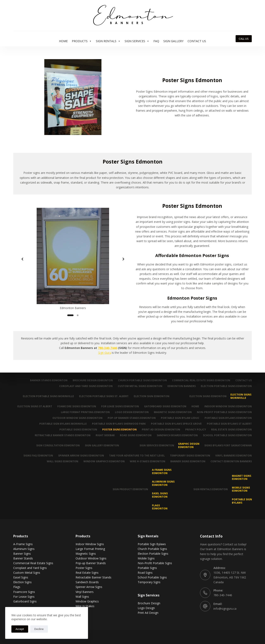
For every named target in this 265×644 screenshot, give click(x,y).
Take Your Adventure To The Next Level (137, 456)
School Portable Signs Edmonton (227, 435)
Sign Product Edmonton (130, 489)
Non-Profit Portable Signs (155, 563)
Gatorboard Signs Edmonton (165, 406)
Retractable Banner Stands (93, 577)
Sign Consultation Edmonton (58, 445)
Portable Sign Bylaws (242, 501)
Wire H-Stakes (85, 606)
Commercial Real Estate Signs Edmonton (201, 380)
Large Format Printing (90, 549)
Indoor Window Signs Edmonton (228, 406)
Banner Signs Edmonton (188, 461)
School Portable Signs (152, 577)
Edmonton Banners (182, 386)
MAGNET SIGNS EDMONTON (242, 477)
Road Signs (145, 573)
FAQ (156, 41)
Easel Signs (21, 577)
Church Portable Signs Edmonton (142, 380)
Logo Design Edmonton (132, 412)
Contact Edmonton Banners (231, 461)
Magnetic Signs (86, 554)
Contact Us (197, 41)
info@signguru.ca (225, 609)
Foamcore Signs (24, 592)
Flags (17, 587)
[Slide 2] (78, 315)
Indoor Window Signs (90, 544)
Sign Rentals (108, 41)
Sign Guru (105, 353)
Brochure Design (149, 603)
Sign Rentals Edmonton (211, 489)
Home (63, 41)
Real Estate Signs (87, 573)
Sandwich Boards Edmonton (177, 435)
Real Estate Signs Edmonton (231, 430)
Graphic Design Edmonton (189, 445)
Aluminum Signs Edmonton (163, 483)
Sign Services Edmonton (157, 445)
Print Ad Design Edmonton (161, 430)
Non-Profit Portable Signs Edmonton (224, 412)
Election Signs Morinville (241, 396)
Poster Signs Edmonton (119, 430)
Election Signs (22, 582)
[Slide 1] (70, 315)
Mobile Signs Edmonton (241, 489)
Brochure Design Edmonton (93, 380)
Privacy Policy (196, 430)
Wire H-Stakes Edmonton (148, 461)
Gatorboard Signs (25, 601)
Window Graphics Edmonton (104, 461)
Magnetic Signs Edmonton (173, 412)
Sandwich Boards (87, 582)
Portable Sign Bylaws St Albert (229, 424)
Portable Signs (147, 568)
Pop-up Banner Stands (91, 563)
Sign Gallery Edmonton (102, 445)
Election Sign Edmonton (152, 396)
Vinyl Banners (85, 592)
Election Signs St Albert (35, 406)
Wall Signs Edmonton (63, 461)
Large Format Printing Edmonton (85, 412)
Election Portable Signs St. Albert (104, 396)
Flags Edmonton (160, 507)
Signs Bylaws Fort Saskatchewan (228, 445)
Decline (39, 629)
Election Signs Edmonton (208, 396)
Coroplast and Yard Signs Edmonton (86, 386)
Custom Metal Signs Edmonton (140, 386)
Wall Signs (82, 597)
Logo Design (146, 608)
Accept (20, 629)
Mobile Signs (146, 558)
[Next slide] (123, 259)
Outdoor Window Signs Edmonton (77, 418)
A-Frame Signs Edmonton (162, 471)
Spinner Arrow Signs (89, 587)
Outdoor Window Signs (91, 558)
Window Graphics (87, 601)
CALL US (244, 39)
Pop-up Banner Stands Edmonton (132, 418)
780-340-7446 (107, 348)
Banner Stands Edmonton (49, 380)
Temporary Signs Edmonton (190, 456)
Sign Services (137, 41)
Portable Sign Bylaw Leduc (180, 418)
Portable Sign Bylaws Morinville (63, 424)
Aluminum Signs (24, 549)
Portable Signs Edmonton (78, 430)
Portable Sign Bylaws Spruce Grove (176, 424)
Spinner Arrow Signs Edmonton (81, 456)
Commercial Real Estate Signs (33, 563)
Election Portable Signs (153, 554)
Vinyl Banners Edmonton (234, 456)
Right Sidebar (105, 435)
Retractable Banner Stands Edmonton (63, 435)
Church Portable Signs (152, 549)
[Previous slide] (22, 259)
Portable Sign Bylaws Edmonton (228, 418)
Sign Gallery (173, 41)
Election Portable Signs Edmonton (226, 386)
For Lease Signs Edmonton (120, 406)
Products (82, 41)
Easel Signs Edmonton (160, 495)
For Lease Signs (24, 597)
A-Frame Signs (23, 544)
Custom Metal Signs (27, 573)
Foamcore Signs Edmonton (77, 406)
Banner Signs (22, 554)
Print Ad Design (148, 613)
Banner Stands (23, 558)
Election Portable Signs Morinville (48, 396)
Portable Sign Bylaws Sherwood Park (119, 424)
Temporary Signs (149, 582)
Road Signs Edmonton (136, 435)
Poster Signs (84, 568)
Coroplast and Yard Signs (30, 568)
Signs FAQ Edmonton (38, 456)
